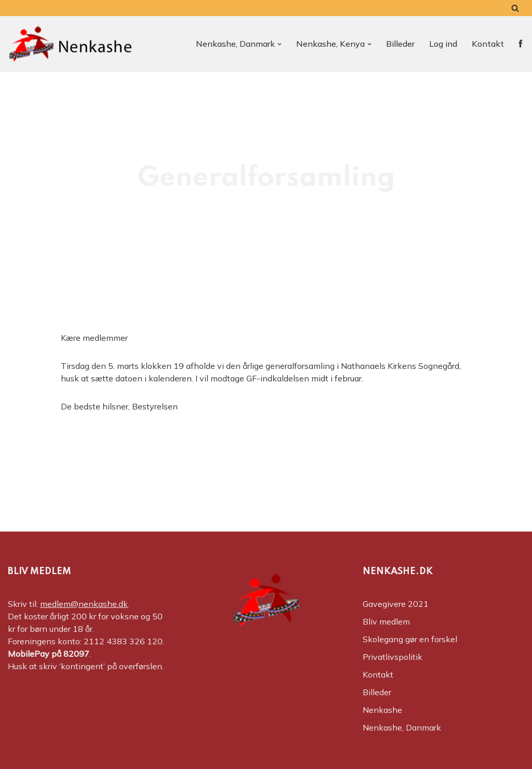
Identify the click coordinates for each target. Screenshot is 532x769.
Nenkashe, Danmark (402, 727)
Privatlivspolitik (393, 657)
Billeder (400, 44)
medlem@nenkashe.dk (84, 604)
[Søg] (515, 8)
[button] (280, 44)
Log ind (443, 44)
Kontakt (488, 44)
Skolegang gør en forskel (410, 639)
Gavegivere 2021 (396, 604)
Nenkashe (382, 710)
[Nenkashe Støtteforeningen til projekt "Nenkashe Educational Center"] (70, 44)
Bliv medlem (386, 621)
